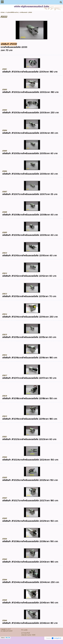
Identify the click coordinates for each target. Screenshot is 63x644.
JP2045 (5, 600)
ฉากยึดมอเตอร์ (24, 12)
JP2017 (5, 375)
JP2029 (5, 518)
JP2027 (5, 498)
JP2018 (5, 396)
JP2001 (5, 69)
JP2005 (5, 151)
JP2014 (5, 314)
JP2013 (5, 294)
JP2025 (5, 477)
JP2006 (5, 171)
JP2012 (5, 273)
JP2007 (5, 192)
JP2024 (5, 457)
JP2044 (5, 580)
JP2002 (5, 89)
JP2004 (5, 130)
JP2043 (5, 559)
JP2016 (5, 355)
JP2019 (5, 416)
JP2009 (5, 232)
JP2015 (5, 335)
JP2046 (5, 620)
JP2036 (5, 539)
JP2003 (5, 110)
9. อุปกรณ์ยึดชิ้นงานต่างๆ (12, 12)
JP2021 (5, 437)
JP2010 (5, 253)
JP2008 (5, 212)
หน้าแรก (3, 12)
